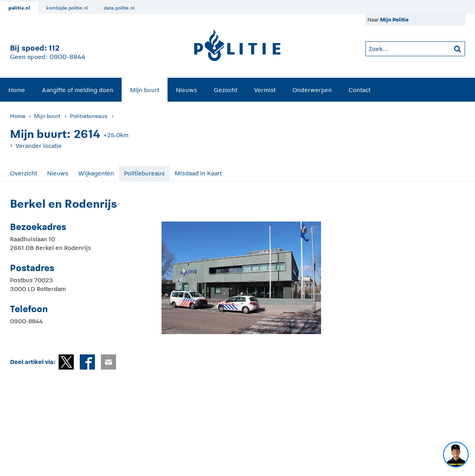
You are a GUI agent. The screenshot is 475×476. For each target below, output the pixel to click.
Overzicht (24, 173)
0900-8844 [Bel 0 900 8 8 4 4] (67, 57)
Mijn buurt (145, 90)
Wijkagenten (96, 173)
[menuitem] (17, 90)
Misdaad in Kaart (198, 173)
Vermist (265, 90)
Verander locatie (39, 146)
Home (17, 90)
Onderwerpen (312, 90)
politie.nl (19, 8)
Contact (360, 90)
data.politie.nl (119, 8)
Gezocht (226, 90)
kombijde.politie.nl (67, 8)
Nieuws (186, 90)
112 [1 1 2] (54, 48)
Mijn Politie (394, 20)
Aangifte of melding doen (78, 90)
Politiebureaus (89, 116)
